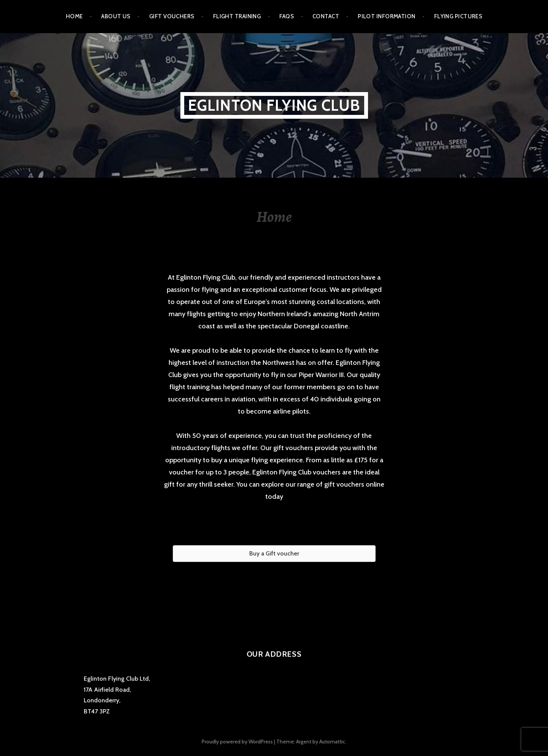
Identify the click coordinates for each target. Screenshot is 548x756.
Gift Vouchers (172, 16)
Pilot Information (387, 16)
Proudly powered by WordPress (237, 742)
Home (74, 16)
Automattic (332, 742)
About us (116, 16)
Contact (326, 16)
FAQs (287, 16)
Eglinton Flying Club (274, 105)
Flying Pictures (458, 16)
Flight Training (237, 16)
